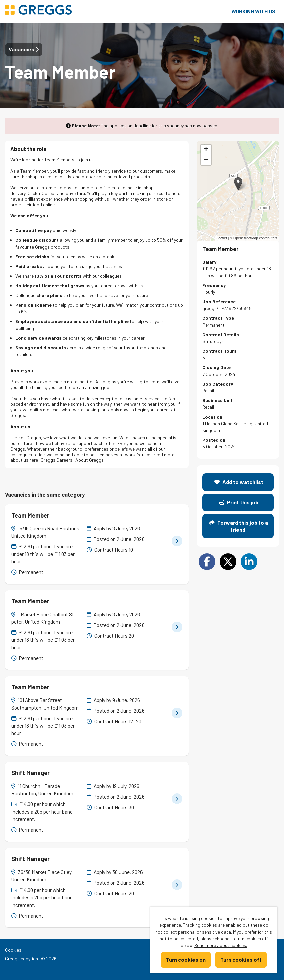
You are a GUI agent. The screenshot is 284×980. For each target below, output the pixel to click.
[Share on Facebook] (207, 562)
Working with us (253, 11)
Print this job (239, 502)
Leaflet (222, 238)
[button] (238, 184)
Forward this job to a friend (239, 526)
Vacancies (24, 49)
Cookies (13, 950)
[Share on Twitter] (228, 562)
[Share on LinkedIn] (249, 562)
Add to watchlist (239, 482)
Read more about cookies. (221, 945)
